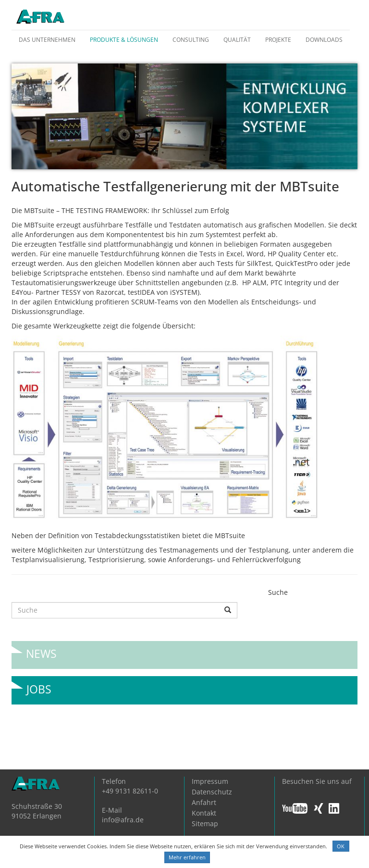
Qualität (237, 40)
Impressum (210, 781)
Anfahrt (204, 802)
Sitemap (205, 824)
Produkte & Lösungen (124, 40)
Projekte (278, 40)
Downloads (324, 40)
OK (341, 846)
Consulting (191, 40)
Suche (278, 592)
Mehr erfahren (187, 857)
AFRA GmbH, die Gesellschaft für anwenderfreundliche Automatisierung (40, 17)
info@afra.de (123, 820)
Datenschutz (212, 792)
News (41, 650)
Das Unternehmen (47, 40)
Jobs (39, 686)
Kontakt (204, 813)
